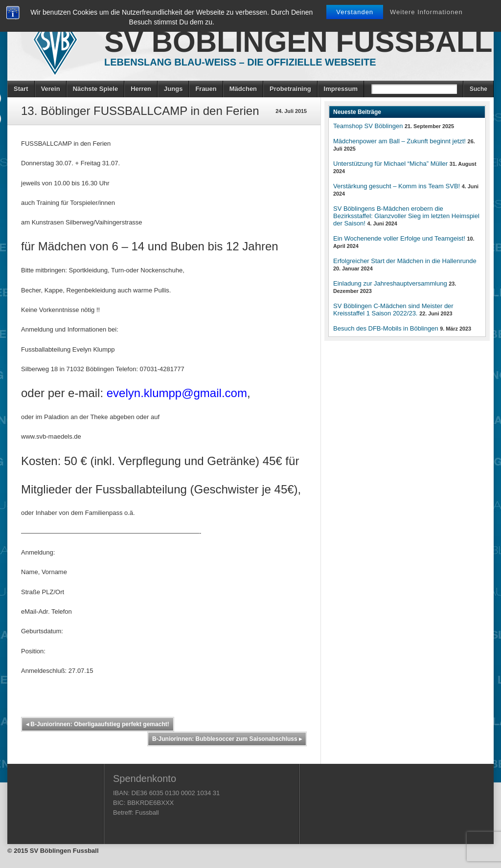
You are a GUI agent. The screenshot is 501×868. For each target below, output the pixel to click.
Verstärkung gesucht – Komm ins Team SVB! (397, 186)
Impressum (341, 89)
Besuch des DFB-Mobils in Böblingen (386, 328)
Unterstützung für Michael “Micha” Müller (390, 164)
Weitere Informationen (426, 12)
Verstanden (355, 12)
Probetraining (290, 89)
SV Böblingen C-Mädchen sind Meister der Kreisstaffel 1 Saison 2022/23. (393, 310)
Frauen (206, 89)
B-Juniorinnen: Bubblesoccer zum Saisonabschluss (227, 739)
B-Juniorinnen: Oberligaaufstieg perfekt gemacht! (98, 724)
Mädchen (243, 89)
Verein (51, 89)
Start (21, 89)
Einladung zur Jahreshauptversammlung (390, 283)
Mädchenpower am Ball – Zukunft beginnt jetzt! (399, 141)
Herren (141, 89)
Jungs (173, 89)
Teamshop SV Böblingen (368, 126)
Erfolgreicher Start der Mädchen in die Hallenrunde (405, 261)
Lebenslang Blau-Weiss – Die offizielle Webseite (240, 62)
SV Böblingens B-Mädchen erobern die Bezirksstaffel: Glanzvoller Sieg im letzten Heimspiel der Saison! (406, 216)
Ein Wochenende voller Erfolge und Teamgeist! (399, 238)
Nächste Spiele (96, 89)
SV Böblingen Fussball (298, 42)
